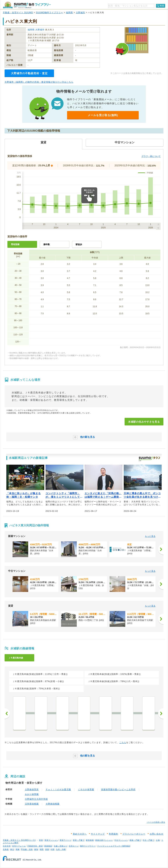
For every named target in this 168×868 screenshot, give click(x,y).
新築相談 (48, 846)
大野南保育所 (32, 790)
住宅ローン (74, 846)
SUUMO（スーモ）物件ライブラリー (27, 5)
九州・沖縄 (61, 849)
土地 (158, 840)
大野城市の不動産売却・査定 (29, 73)
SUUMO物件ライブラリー (50, 13)
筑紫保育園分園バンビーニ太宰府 (118, 790)
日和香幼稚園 (32, 804)
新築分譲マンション (104, 840)
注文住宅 (7, 846)
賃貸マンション (51, 840)
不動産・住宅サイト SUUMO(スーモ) (19, 840)
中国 (52, 849)
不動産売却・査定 (35, 846)
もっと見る (150, 536)
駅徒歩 (79, 244)
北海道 (6, 849)
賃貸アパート (65, 840)
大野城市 (80, 13)
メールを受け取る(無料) (103, 115)
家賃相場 (90, 840)
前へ (7, 714)
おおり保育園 (32, 794)
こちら (123, 743)
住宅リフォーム (19, 846)
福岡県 (69, 13)
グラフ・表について (151, 156)
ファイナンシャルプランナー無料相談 (114, 846)
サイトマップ (98, 834)
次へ (161, 714)
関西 (42, 849)
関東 (18, 849)
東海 (36, 849)
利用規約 (113, 834)
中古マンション (121, 840)
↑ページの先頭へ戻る (156, 822)
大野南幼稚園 (53, 804)
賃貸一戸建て (79, 840)
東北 (12, 849)
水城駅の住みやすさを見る (144, 422)
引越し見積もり (60, 846)
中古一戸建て (148, 840)
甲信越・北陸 (27, 849)
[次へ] (161, 549)
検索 (162, 6)
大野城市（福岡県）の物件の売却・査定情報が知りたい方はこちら (39, 82)
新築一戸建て (135, 840)
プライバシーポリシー (134, 834)
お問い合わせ (157, 834)
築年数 (47, 244)
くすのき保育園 (86, 790)
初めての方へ (80, 834)
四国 (47, 849)
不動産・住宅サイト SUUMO (18, 13)
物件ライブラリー (88, 846)
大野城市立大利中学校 (36, 799)
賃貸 (41, 840)
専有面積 (15, 244)
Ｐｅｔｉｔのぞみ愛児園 (58, 790)
